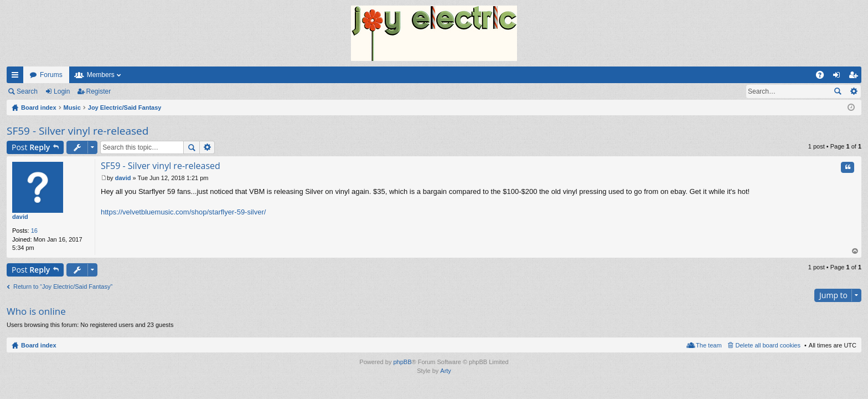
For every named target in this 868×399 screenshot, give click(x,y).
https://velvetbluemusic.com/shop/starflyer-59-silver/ (183, 212)
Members (101, 75)
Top (855, 251)
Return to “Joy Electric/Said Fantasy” (63, 287)
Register (99, 91)
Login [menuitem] (839, 77)
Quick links (17, 77)
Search (27, 91)
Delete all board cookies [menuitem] (768, 345)
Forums (51, 75)
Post (31, 147)
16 (34, 231)
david (20, 217)
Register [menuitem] (856, 77)
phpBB (402, 362)
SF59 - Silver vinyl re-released (77, 131)
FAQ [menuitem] (823, 77)
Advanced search (853, 91)
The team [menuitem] (709, 345)
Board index (39, 345)
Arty (446, 371)
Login (62, 91)
